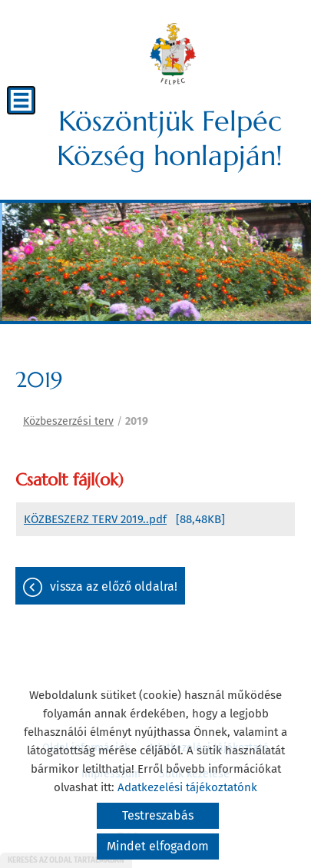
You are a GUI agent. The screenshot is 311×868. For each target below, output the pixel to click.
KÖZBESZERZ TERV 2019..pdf (95, 519)
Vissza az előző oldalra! (114, 586)
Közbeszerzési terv (68, 421)
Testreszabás (158, 815)
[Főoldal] (173, 54)
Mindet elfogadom (158, 846)
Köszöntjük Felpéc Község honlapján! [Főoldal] (170, 138)
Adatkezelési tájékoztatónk (187, 787)
